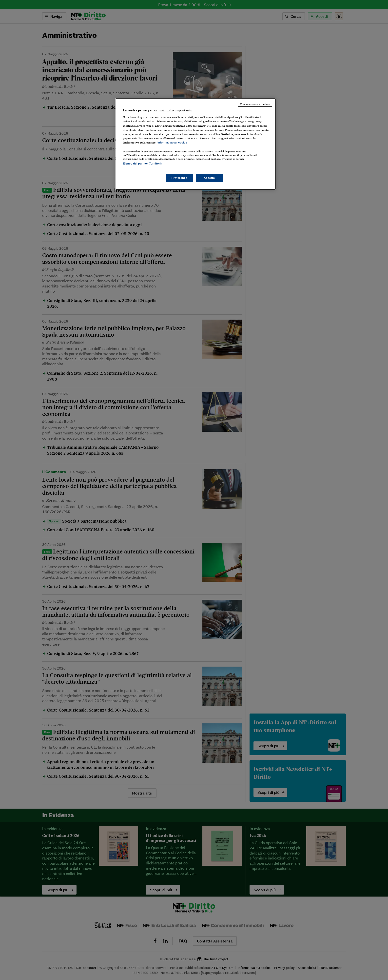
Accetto (209, 178)
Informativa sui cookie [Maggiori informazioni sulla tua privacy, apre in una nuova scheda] (172, 143)
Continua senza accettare (255, 104)
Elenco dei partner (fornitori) (142, 163)
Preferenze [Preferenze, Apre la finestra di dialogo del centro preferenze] (179, 178)
